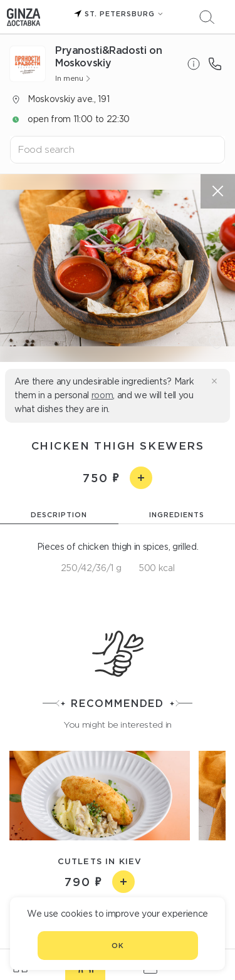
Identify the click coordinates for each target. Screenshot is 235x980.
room (102, 395)
